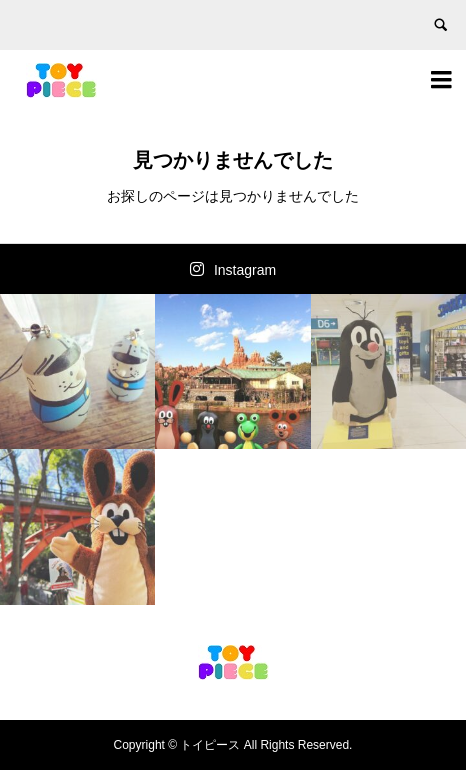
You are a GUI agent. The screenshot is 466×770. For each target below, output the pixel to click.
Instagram (245, 270)
